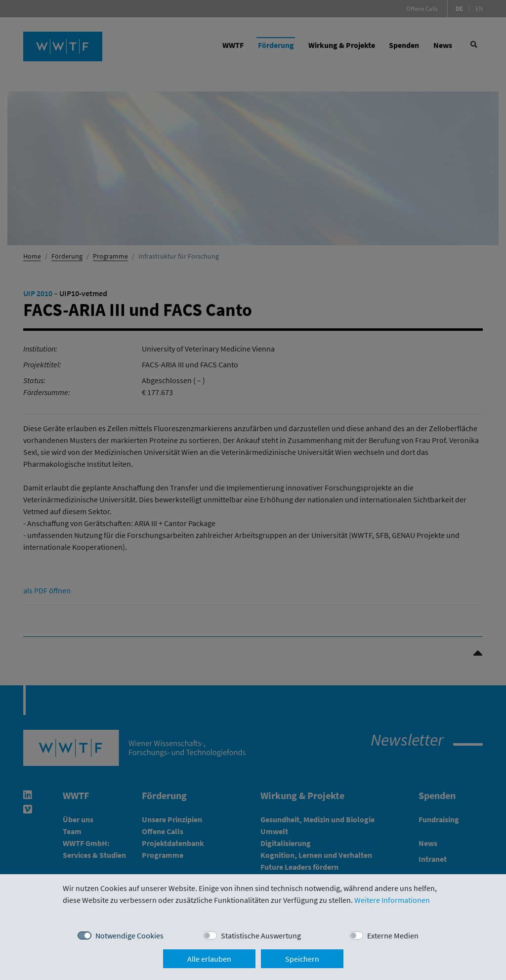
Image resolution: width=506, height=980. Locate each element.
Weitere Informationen (392, 900)
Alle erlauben (209, 959)
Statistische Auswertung (261, 935)
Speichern (302, 959)
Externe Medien (393, 935)
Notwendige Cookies (129, 935)
